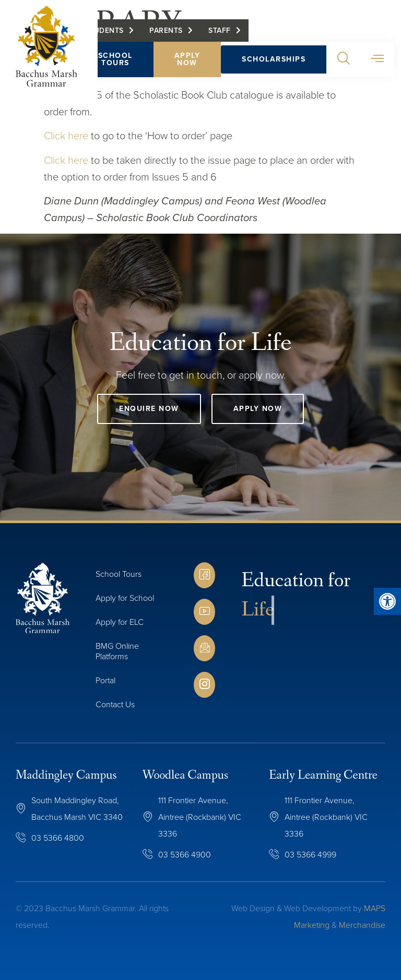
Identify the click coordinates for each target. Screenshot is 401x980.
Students (105, 32)
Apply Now (188, 60)
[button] (345, 61)
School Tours (116, 60)
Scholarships (275, 60)
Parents (168, 32)
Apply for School (125, 598)
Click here (66, 136)
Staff (221, 32)
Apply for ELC (120, 622)
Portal (105, 680)
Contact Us (115, 704)
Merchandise (362, 925)
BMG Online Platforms (117, 651)
